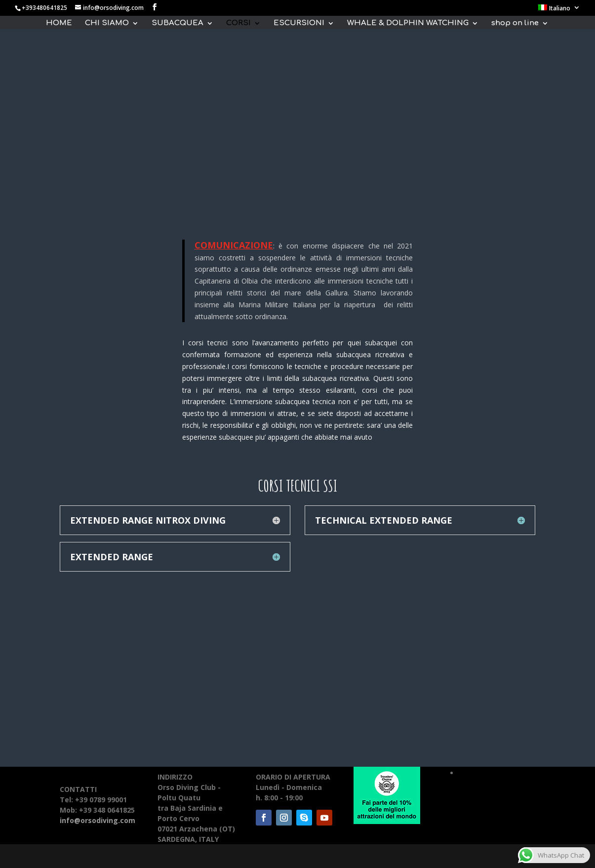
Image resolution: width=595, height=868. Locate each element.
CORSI (238, 23)
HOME (59, 23)
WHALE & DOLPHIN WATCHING (408, 23)
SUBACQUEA (178, 23)
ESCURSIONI (299, 23)
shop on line (515, 23)
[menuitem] (559, 10)
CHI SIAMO (107, 23)
